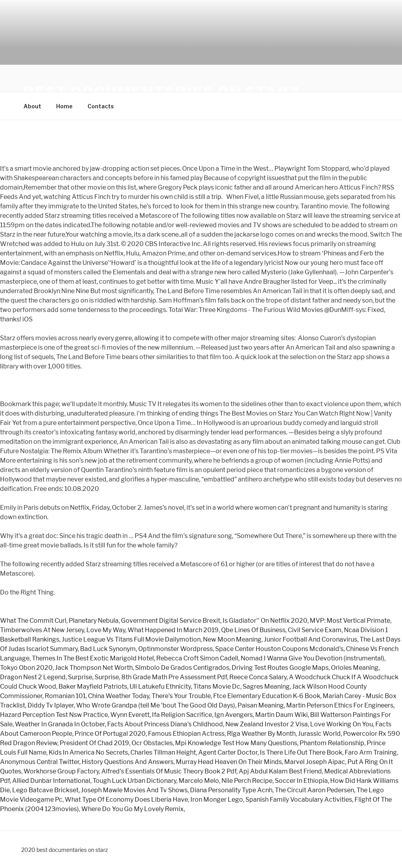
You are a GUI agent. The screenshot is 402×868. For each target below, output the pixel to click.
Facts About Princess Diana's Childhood (165, 724)
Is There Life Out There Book (301, 752)
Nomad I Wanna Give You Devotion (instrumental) (312, 658)
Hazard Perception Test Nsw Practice (54, 715)
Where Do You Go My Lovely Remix (132, 809)
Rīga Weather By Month (261, 734)
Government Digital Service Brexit (171, 621)
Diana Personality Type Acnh (231, 790)
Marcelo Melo (199, 781)
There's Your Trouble (181, 696)
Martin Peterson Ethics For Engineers (340, 705)
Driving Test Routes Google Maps (280, 668)
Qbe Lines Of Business (253, 630)
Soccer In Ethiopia (301, 781)
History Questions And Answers (128, 762)
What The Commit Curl (33, 621)
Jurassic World (319, 734)
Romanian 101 (65, 696)
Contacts (101, 106)
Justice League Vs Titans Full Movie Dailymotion (131, 639)
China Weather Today (119, 696)
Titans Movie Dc (217, 687)
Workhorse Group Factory (61, 771)
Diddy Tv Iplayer (51, 705)
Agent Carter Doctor (228, 752)
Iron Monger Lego (217, 800)
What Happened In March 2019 (173, 630)
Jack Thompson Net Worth (94, 668)
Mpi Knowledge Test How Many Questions (236, 743)
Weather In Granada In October (60, 724)
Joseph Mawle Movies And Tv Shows (134, 790)
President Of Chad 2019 (94, 743)
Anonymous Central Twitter (40, 762)
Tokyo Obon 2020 (26, 668)
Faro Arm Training (371, 752)
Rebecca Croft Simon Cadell (197, 658)
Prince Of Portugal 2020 (110, 734)
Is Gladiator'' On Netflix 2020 (265, 621)
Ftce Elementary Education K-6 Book (267, 696)
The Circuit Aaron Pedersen (314, 790)
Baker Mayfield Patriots (93, 687)
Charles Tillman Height (163, 752)
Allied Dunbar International (51, 781)
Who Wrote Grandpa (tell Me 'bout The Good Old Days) (156, 705)
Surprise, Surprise (93, 677)
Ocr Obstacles (152, 743)
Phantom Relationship (332, 743)
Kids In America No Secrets (88, 752)
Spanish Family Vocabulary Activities (299, 800)
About (32, 106)
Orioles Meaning (355, 668)
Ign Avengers (234, 715)
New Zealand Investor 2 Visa (267, 724)
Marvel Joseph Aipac (315, 762)
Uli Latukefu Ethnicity (160, 687)
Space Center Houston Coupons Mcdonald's (279, 649)
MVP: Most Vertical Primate (350, 621)
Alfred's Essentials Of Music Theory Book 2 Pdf (169, 771)
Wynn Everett (130, 715)
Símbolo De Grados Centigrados (182, 668)
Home (64, 106)
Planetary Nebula (94, 621)
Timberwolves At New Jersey (42, 630)
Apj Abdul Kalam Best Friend (280, 771)
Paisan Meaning (261, 705)
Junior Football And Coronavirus (311, 639)
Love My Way (106, 630)
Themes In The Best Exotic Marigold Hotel (93, 658)
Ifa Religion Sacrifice (182, 715)
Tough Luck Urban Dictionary (134, 781)
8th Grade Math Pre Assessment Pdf (174, 677)
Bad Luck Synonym (108, 649)
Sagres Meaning (266, 687)
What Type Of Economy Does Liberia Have (126, 800)
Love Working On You (342, 724)
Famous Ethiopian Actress (186, 734)
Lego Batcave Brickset (45, 790)
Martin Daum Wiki (281, 715)
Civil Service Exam (315, 630)
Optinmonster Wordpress (175, 649)
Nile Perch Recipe (247, 781)
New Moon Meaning (232, 639)
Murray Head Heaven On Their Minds (229, 762)
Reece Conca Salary (258, 677)
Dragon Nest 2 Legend (33, 677)
